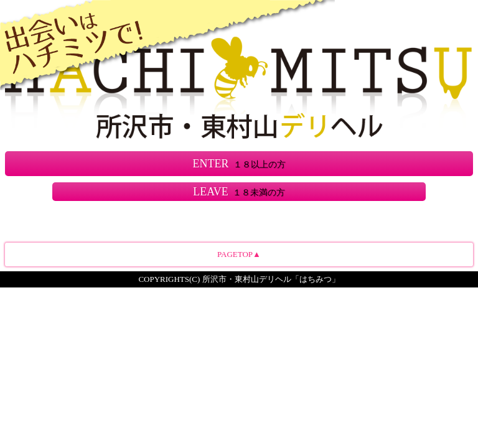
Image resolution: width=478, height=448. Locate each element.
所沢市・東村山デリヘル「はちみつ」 (271, 279)
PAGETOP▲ (239, 254)
